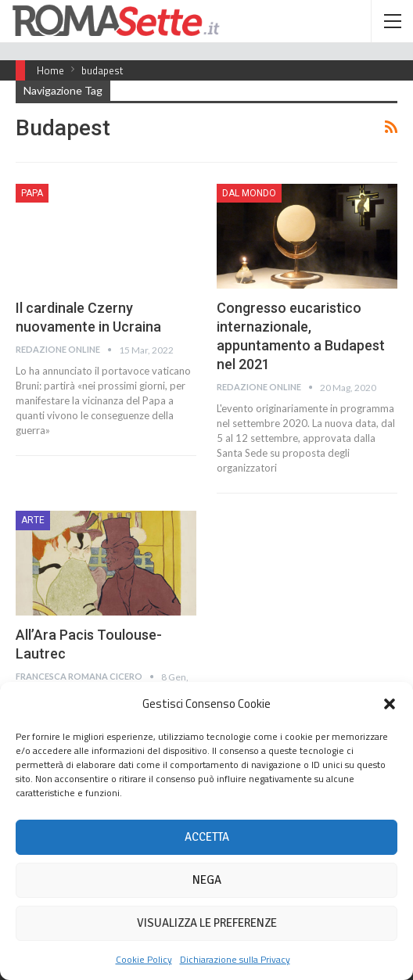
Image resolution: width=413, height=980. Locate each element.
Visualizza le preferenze (207, 923)
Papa (32, 193)
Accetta (207, 837)
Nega (207, 880)
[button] (390, 704)
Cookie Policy (144, 959)
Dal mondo (249, 193)
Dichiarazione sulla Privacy (235, 959)
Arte (33, 520)
